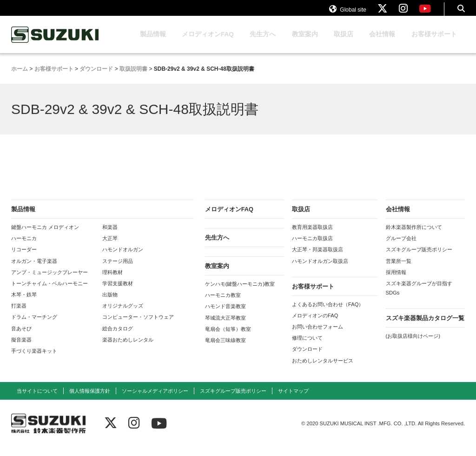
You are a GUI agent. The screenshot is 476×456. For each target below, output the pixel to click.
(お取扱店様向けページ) (413, 345)
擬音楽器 (21, 349)
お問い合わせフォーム (317, 335)
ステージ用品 (118, 270)
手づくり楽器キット (34, 360)
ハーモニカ (24, 247)
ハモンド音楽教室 (225, 315)
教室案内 (305, 43)
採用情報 (396, 281)
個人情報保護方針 (90, 400)
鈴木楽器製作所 (55, 44)
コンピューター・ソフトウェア (138, 326)
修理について (307, 347)
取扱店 (344, 43)
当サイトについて (37, 400)
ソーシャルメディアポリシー (155, 400)
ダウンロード (307, 358)
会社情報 (382, 43)
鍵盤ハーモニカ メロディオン (45, 236)
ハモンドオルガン (123, 258)
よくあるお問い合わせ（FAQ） (328, 313)
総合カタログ (118, 337)
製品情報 (153, 43)
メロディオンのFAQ (315, 324)
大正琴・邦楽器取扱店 (317, 258)
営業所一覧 (399, 270)
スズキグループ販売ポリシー (419, 258)
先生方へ (263, 43)
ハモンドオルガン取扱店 (320, 270)
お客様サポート (434, 43)
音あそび (21, 337)
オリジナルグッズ (123, 315)
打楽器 (19, 315)
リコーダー (24, 258)
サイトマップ (293, 400)
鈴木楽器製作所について (414, 236)
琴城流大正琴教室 (225, 327)
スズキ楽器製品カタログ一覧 (425, 327)
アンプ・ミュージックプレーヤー (50, 281)
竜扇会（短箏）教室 (228, 338)
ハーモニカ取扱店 (312, 247)
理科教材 (112, 281)
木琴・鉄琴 (24, 303)
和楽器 (110, 236)
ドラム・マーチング (34, 326)
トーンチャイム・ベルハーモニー (50, 292)
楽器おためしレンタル (128, 349)
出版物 (110, 303)
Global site (348, 13)
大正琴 (110, 247)
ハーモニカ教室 (223, 304)
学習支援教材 (118, 292)
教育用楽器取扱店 (312, 236)
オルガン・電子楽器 (34, 270)
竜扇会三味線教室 (225, 349)
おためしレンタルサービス (323, 369)
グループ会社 (401, 247)
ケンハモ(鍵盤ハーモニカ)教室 (240, 293)
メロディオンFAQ (208, 43)
